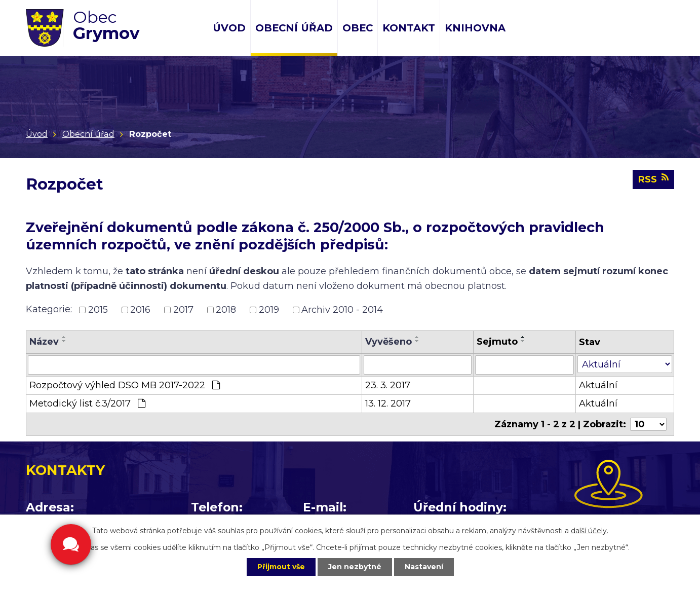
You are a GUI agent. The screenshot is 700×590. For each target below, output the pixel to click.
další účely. (590, 531)
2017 (183, 310)
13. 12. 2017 (388, 403)
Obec (358, 28)
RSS (653, 179)
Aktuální (598, 385)
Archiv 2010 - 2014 (342, 310)
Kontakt (409, 28)
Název (44, 342)
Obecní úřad (294, 28)
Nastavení (424, 567)
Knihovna (475, 28)
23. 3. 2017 (388, 385)
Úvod (229, 28)
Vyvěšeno (388, 342)
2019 (269, 310)
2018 (226, 310)
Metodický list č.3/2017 (87, 403)
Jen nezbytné (355, 567)
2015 (98, 310)
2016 (140, 310)
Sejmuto (497, 342)
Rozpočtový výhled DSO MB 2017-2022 (125, 385)
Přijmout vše (281, 567)
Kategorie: (49, 309)
